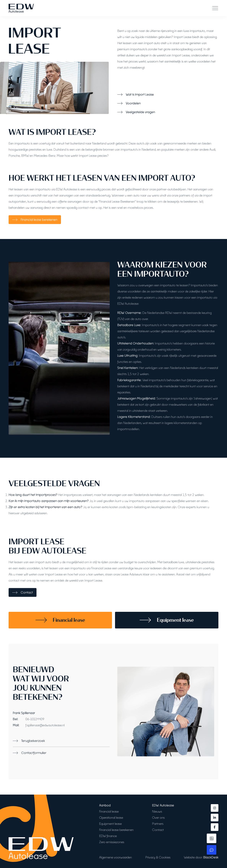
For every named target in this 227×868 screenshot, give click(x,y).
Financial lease (109, 811)
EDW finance (108, 836)
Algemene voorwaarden (116, 857)
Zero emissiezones (112, 842)
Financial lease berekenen (116, 830)
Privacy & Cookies (158, 857)
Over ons (158, 817)
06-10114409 (35, 733)
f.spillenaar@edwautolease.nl (45, 740)
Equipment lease (110, 824)
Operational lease (111, 817)
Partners (158, 824)
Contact (158, 830)
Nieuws (157, 811)
